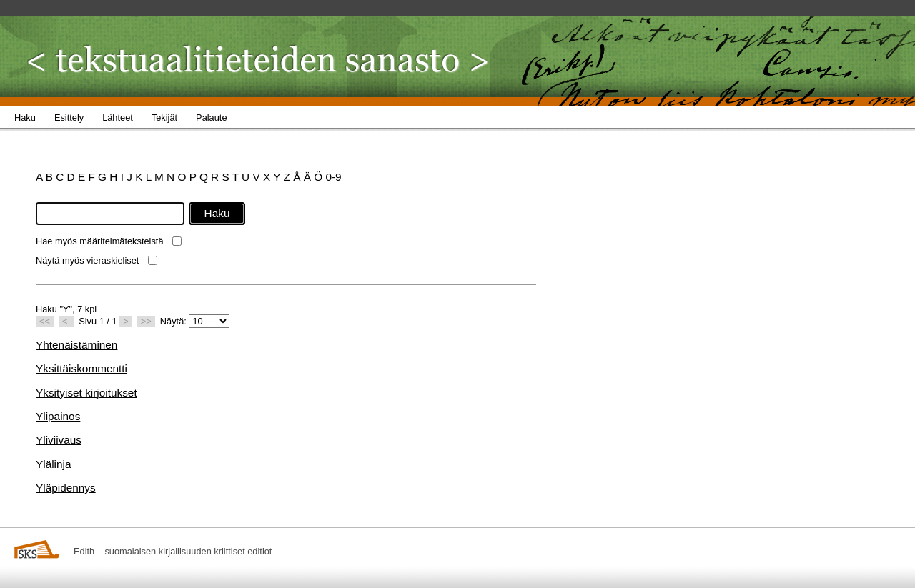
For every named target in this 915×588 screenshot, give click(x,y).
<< (45, 321)
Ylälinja (54, 464)
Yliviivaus (59, 440)
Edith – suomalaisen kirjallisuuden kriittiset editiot (173, 551)
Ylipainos (58, 416)
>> (146, 321)
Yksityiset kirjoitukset (86, 393)
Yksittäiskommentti (81, 368)
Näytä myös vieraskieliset (87, 260)
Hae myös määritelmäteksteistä (100, 241)
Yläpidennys (66, 488)
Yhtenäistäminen (76, 345)
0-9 (333, 177)
